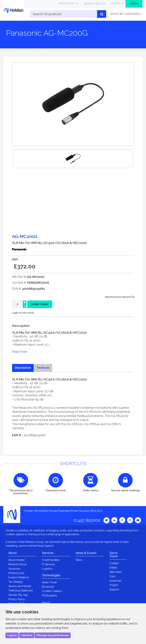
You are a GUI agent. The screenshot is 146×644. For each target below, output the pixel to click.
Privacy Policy (17, 599)
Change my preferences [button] (53, 635)
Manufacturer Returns (120, 297)
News (79, 560)
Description (23, 368)
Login (134, 4)
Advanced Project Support (115, 585)
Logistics (47, 569)
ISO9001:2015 (16, 573)
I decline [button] (27, 635)
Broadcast (48, 587)
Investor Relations (19, 577)
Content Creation (52, 591)
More (116, 3)
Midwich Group (18, 564)
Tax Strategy (16, 582)
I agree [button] (12, 635)
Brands (46, 603)
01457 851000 (87, 520)
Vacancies (14, 569)
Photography (50, 595)
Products (67, 3)
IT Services (48, 564)
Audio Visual (49, 582)
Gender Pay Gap (18, 595)
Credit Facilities (51, 560)
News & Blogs (95, 4)
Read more (20, 352)
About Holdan (17, 560)
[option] (73, 159)
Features (43, 368)
